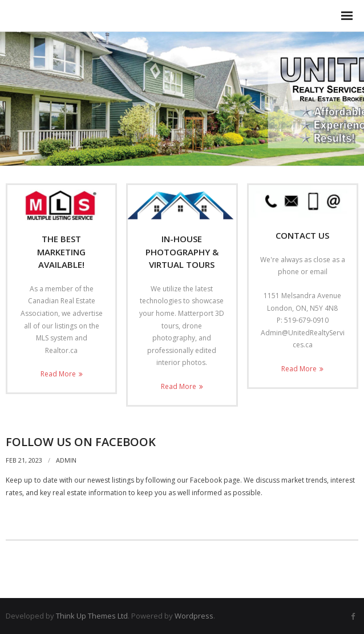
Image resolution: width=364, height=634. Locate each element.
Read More (58, 374)
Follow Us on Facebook (81, 442)
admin (66, 460)
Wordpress (194, 616)
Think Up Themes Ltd (92, 616)
